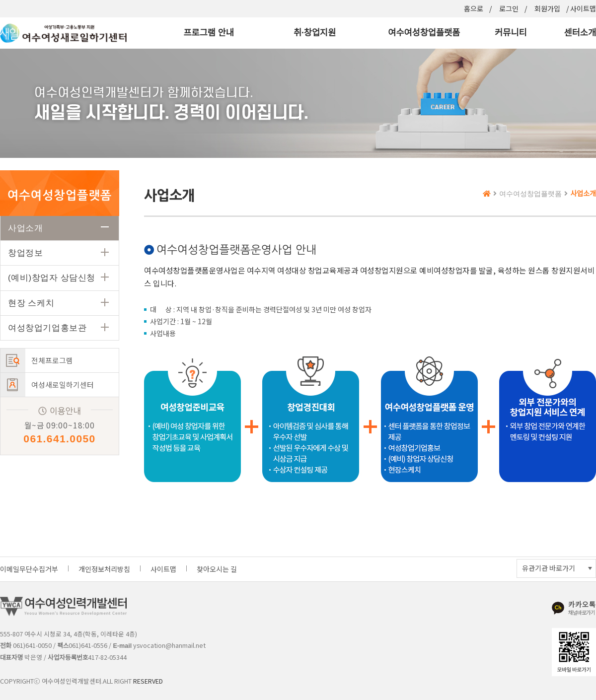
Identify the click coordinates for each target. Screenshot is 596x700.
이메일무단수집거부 (29, 569)
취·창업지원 (315, 33)
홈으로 (474, 8)
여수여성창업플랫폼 (424, 33)
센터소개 (580, 33)
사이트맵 (583, 8)
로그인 (509, 8)
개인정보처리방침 (104, 569)
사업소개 (25, 228)
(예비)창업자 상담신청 (52, 278)
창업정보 (25, 253)
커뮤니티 (511, 33)
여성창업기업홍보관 (47, 328)
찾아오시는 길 (217, 569)
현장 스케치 (31, 303)
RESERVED (148, 681)
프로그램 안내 (208, 33)
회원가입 (547, 8)
